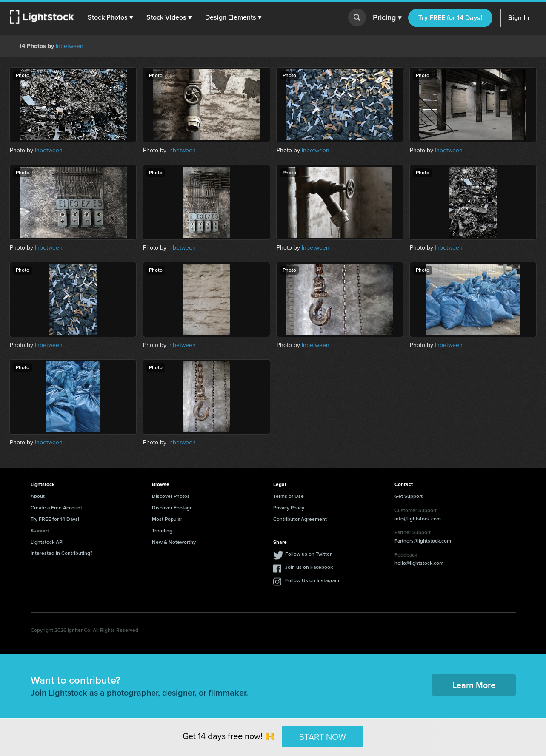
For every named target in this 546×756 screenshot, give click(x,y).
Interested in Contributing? (62, 553)
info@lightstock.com (418, 519)
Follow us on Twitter (308, 554)
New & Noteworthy (174, 542)
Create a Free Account (56, 508)
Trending (162, 531)
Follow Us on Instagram (312, 580)
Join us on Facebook (309, 567)
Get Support (409, 496)
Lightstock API (47, 542)
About (38, 496)
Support (40, 531)
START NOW (323, 736)
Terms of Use (289, 496)
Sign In (519, 18)
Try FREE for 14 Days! (450, 18)
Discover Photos (171, 496)
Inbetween (70, 46)
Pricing (387, 18)
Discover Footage (172, 508)
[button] (110, 17)
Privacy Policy (289, 508)
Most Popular (167, 519)
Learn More (474, 685)
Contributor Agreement (300, 519)
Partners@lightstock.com (423, 541)
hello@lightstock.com (419, 563)
